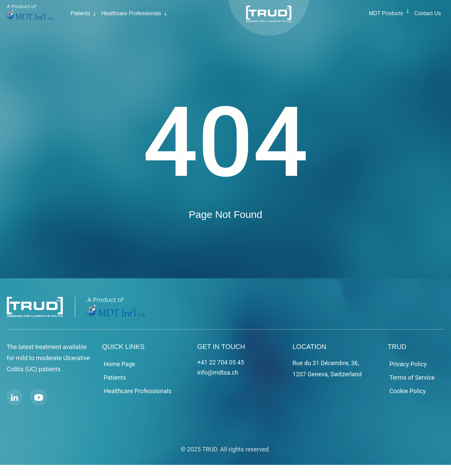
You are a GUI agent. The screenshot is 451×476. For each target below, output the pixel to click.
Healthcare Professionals (131, 13)
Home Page (119, 364)
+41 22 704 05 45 (221, 362)
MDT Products (386, 13)
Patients (80, 13)
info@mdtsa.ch (218, 372)
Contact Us (428, 13)
